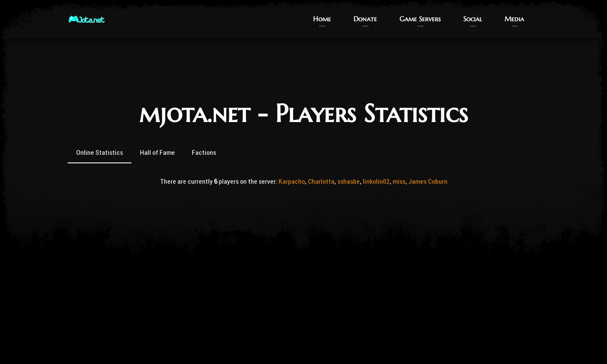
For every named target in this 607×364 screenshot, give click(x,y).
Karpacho (292, 181)
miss (399, 181)
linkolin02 (376, 181)
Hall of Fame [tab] (157, 152)
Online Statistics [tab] (100, 152)
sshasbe (349, 181)
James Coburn (428, 181)
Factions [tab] (204, 152)
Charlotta (321, 181)
